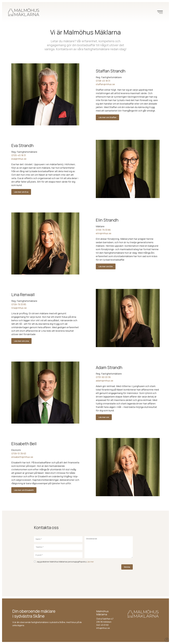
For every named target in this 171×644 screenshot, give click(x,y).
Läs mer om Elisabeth (24, 490)
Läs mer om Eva (21, 192)
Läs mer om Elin (106, 266)
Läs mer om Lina (21, 341)
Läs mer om (104, 417)
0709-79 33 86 (103, 230)
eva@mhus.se (19, 159)
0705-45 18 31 (19, 155)
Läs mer (90, 562)
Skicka (127, 567)
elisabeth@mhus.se (22, 457)
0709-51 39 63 (19, 453)
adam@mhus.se (104, 381)
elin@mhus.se (104, 233)
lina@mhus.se (19, 308)
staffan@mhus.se (105, 84)
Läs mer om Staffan (107, 117)
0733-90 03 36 (103, 377)
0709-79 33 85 (19, 304)
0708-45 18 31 (103, 81)
